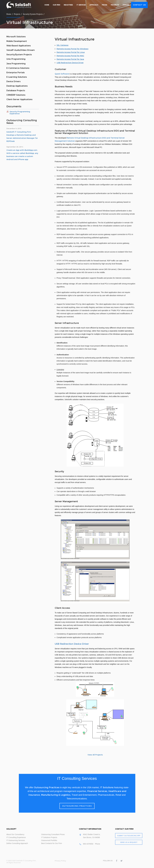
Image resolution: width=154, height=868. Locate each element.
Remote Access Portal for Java (70, 59)
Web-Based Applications (19, 46)
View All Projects (95, 755)
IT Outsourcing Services (16, 840)
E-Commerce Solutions (18, 68)
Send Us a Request (129, 842)
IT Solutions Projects (49, 837)
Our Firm (56, 5)
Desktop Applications (17, 86)
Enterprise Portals (16, 73)
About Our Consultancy (15, 834)
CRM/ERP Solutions (16, 95)
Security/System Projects (33, 14)
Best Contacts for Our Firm (52, 843)
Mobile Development (17, 41)
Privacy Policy (60, 861)
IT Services (81, 5)
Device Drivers (14, 81)
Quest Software (62, 74)
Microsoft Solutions (16, 37)
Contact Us (139, 5)
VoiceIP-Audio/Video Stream (21, 50)
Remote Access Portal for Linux (71, 52)
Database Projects (16, 90)
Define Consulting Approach (17, 843)
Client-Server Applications (19, 99)
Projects (115, 5)
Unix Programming (16, 59)
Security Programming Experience (20, 113)
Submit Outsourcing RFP (129, 836)
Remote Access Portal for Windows (72, 49)
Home (47, 5)
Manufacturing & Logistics (56, 795)
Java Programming (16, 64)
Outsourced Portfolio (49, 840)
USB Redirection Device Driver (70, 63)
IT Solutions (107, 787)
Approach (94, 5)
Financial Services (97, 791)
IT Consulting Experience (16, 837)
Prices (105, 5)
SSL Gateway (63, 45)
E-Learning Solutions (17, 77)
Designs (126, 5)
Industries (68, 5)
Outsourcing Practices (47, 787)
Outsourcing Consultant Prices (53, 834)
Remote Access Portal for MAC (70, 56)
